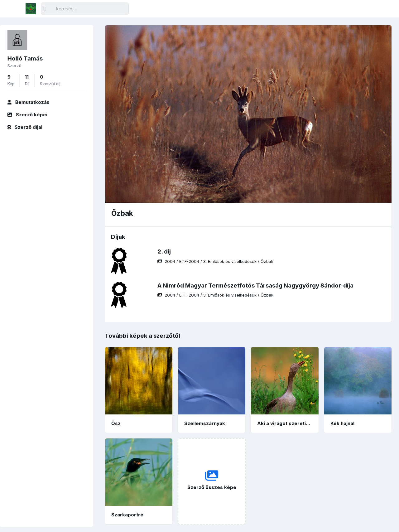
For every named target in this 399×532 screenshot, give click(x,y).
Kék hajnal (342, 423)
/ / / (215, 261)
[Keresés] (85, 9)
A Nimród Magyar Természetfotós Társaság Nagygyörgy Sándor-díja (255, 285)
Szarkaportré (127, 515)
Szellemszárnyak (205, 423)
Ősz (116, 423)
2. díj (164, 251)
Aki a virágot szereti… (284, 423)
